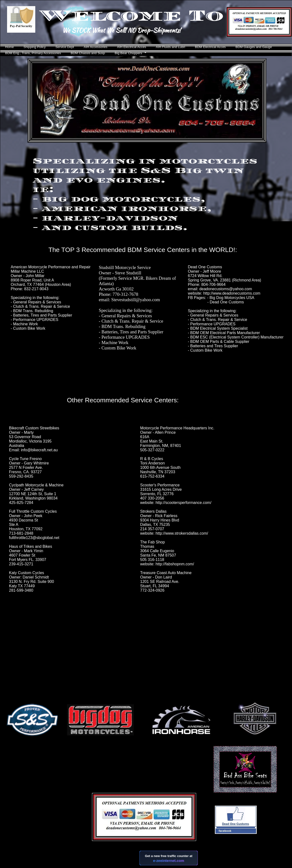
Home (9, 47)
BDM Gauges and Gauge (254, 47)
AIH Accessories (96, 47)
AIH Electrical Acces (132, 47)
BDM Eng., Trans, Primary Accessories (33, 53)
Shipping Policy (35, 47)
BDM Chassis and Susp (88, 53)
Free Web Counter (149, 867)
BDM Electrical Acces (210, 47)
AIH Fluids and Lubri (170, 47)
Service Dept (65, 47)
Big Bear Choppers (128, 53)
